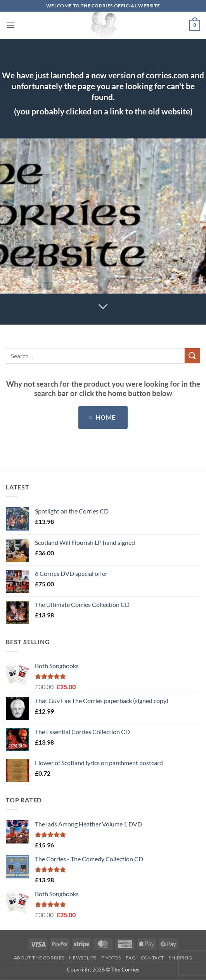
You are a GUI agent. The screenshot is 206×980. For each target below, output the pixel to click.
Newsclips (83, 958)
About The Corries (39, 958)
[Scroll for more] (103, 307)
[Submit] (192, 356)
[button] (10, 25)
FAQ (131, 958)
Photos (111, 958)
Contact (152, 958)
